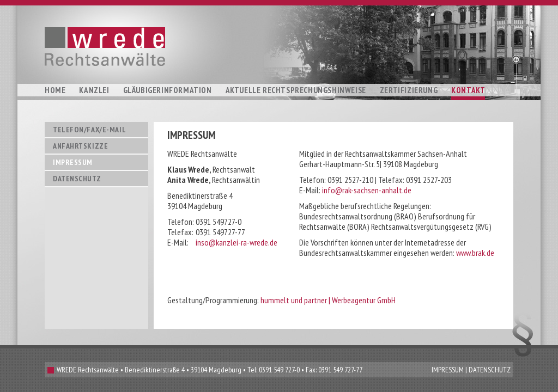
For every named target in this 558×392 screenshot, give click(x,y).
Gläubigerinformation (168, 90)
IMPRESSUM (448, 370)
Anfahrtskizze (80, 146)
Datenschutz (77, 179)
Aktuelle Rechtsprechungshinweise (296, 90)
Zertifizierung (409, 90)
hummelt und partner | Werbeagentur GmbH (328, 300)
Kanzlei (94, 90)
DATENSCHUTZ (490, 370)
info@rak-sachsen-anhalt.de (367, 190)
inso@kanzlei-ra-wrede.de (236, 242)
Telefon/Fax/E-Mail (89, 130)
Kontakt (468, 90)
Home (55, 90)
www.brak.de (475, 253)
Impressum (73, 162)
